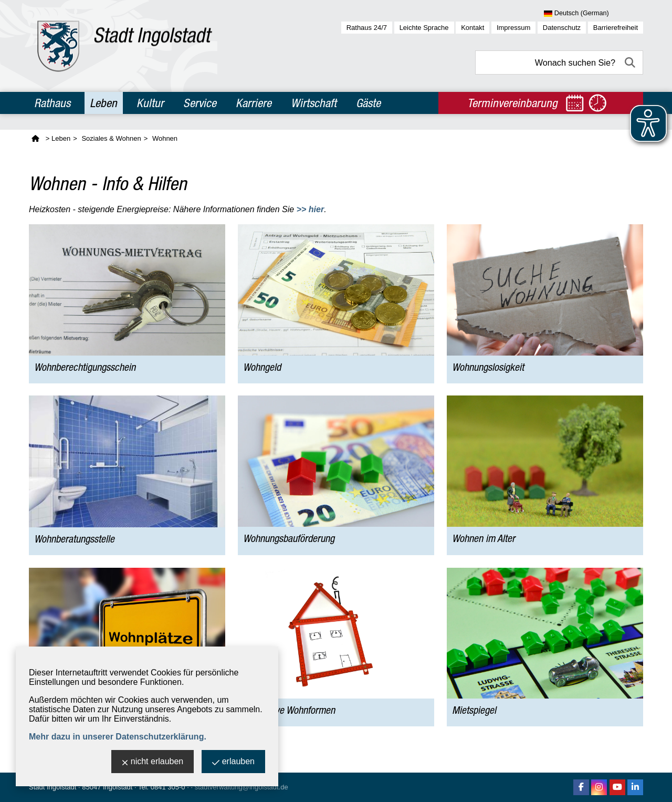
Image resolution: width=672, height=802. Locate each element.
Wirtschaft (314, 103)
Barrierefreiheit (616, 28)
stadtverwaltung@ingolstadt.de (241, 787)
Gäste (368, 103)
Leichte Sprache (424, 28)
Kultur (150, 103)
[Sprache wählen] (594, 14)
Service (200, 103)
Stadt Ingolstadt (52, 787)
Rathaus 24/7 (367, 28)
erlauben (233, 762)
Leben (103, 103)
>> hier (310, 209)
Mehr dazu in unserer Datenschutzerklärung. (118, 737)
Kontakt (472, 28)
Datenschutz (562, 28)
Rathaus (52, 103)
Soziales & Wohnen (111, 138)
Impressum (513, 28)
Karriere (254, 103)
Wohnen (165, 138)
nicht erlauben (153, 762)
